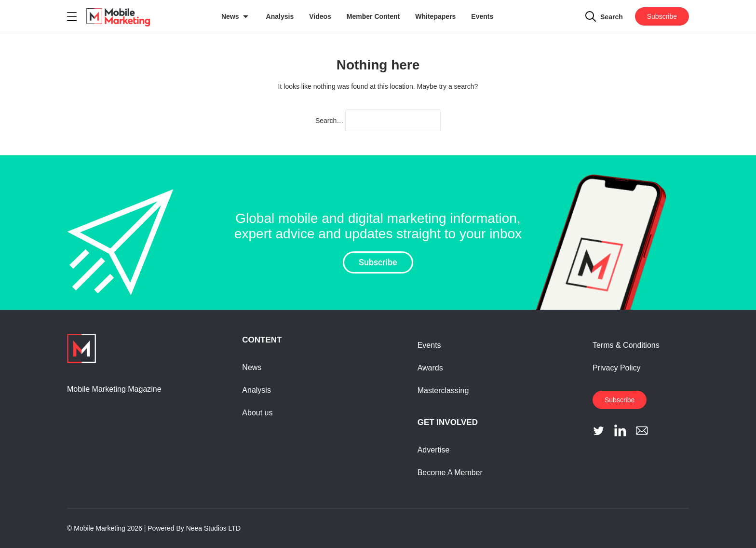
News (230, 16)
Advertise (434, 450)
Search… (329, 121)
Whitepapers (435, 16)
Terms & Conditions (626, 345)
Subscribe (662, 16)
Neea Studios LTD (213, 528)
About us (257, 413)
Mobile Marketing (100, 528)
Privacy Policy (617, 368)
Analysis (280, 16)
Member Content (373, 16)
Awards (430, 368)
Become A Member (450, 473)
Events (482, 16)
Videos (320, 16)
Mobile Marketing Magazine (114, 389)
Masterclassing (443, 390)
